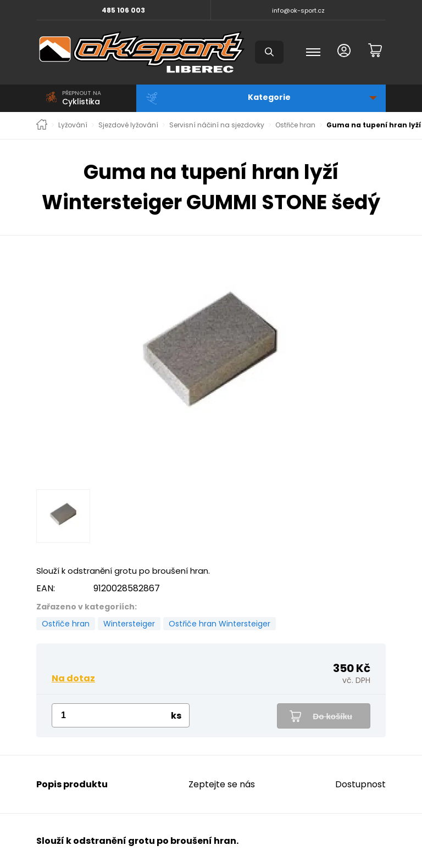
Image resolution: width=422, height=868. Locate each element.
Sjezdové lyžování (128, 125)
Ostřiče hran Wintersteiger (220, 624)
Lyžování (73, 125)
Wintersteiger (129, 624)
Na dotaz (73, 678)
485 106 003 (123, 10)
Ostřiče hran (295, 125)
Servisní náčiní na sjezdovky (217, 125)
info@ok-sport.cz (298, 10)
